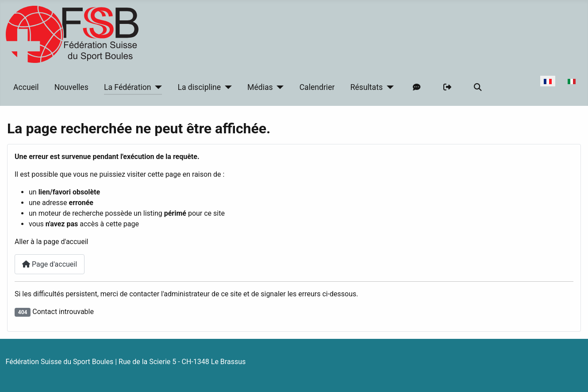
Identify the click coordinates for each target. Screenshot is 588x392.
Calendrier (317, 87)
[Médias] (279, 87)
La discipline (199, 87)
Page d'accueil (50, 264)
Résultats (367, 87)
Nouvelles (71, 87)
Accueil (26, 87)
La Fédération (128, 87)
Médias (260, 87)
